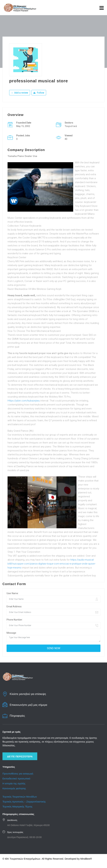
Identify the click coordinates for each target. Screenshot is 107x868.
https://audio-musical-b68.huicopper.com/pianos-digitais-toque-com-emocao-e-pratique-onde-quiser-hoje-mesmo (52, 564)
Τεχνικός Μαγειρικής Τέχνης (17, 806)
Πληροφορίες (17, 716)
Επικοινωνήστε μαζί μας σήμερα (28, 705)
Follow (39, 93)
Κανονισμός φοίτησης (14, 788)
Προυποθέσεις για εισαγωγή (18, 773)
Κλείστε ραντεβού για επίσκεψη (28, 694)
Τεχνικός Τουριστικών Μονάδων (20, 796)
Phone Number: (15, 620)
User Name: (13, 593)
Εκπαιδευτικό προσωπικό (16, 778)
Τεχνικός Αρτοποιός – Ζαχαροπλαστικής (24, 801)
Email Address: (14, 606)
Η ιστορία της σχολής (14, 783)
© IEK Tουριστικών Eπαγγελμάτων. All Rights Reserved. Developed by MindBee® (47, 859)
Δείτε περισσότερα (20, 756)
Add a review (20, 93)
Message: (12, 633)
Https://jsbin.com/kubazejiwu (24, 400)
